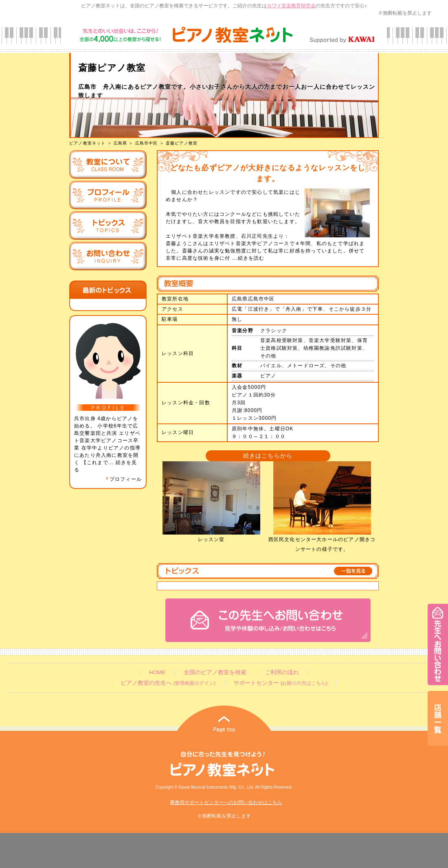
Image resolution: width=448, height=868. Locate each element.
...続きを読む (247, 258)
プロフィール (124, 479)
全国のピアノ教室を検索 (215, 672)
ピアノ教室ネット (88, 143)
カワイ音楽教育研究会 (291, 6)
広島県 (121, 143)
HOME (157, 672)
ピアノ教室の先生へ (168, 683)
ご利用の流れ (282, 672)
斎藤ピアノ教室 (182, 143)
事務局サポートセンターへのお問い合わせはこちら (226, 802)
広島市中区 (147, 143)
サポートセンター (280, 683)
